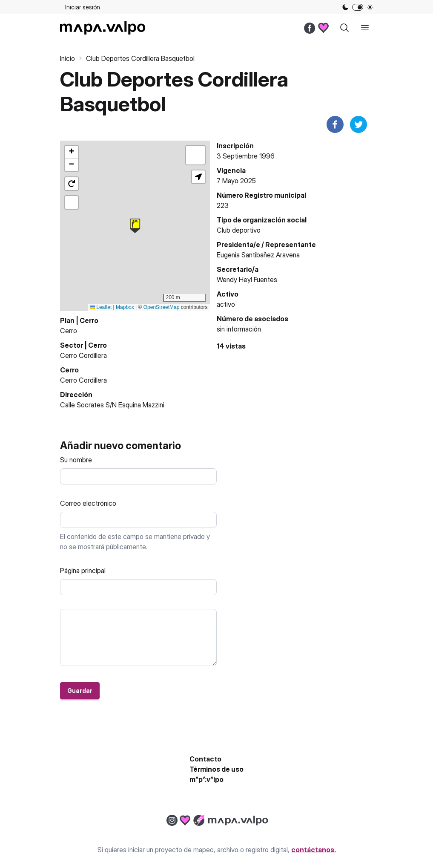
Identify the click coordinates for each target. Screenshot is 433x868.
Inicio (67, 58)
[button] (135, 226)
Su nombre (76, 460)
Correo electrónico (88, 503)
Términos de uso (216, 769)
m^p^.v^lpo (206, 779)
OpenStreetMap (162, 307)
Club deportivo (239, 230)
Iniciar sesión (83, 7)
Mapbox (125, 307)
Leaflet (101, 307)
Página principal (83, 571)
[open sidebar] (365, 28)
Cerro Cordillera (83, 355)
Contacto (205, 759)
